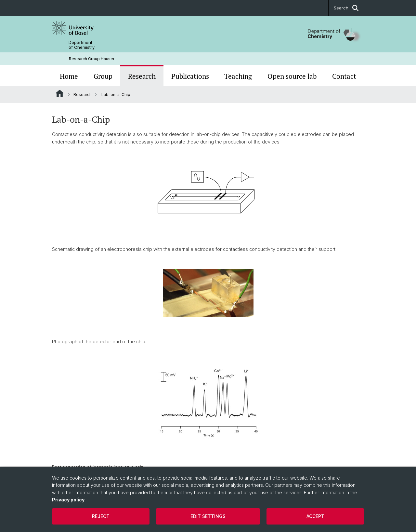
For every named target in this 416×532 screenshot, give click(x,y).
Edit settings (208, 516)
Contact (344, 76)
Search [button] (346, 8)
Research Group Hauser (92, 59)
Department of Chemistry (82, 45)
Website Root (60, 93)
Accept (315, 516)
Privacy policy (68, 500)
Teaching (238, 76)
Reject (101, 516)
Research (142, 76)
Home (69, 76)
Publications (190, 76)
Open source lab (292, 76)
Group (103, 76)
